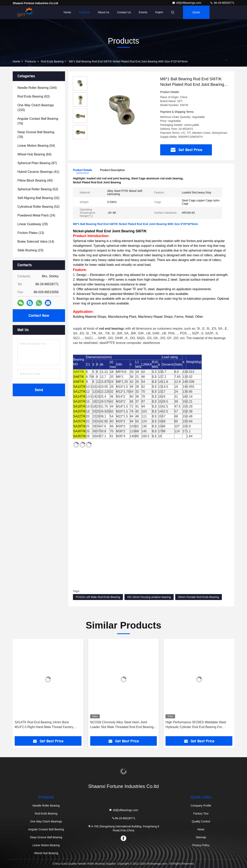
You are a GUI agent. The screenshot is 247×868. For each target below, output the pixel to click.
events (143, 12)
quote (196, 12)
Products (84, 12)
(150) (36, 108)
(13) (31, 233)
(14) (36, 242)
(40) (35, 180)
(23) (30, 250)
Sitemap (201, 837)
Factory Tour (201, 813)
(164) (37, 88)
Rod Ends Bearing (52, 61)
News (201, 829)
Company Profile (201, 806)
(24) (36, 215)
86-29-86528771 (222, 3)
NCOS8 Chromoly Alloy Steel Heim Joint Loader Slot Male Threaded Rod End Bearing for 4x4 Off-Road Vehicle (122, 725)
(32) (38, 198)
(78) (36, 134)
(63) (34, 96)
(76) (38, 121)
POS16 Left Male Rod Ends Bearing (98, 597)
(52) (38, 189)
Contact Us (124, 12)
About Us (104, 12)
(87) (37, 163)
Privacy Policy (201, 845)
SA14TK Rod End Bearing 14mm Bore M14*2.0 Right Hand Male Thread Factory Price (44, 725)
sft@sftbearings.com (187, 3)
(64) (34, 154)
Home (67, 12)
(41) (38, 172)
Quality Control (201, 821)
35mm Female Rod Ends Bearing (199, 597)
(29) (33, 224)
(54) (36, 146)
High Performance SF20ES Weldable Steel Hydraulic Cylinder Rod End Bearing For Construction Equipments (196, 725)
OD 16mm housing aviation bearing (149, 597)
